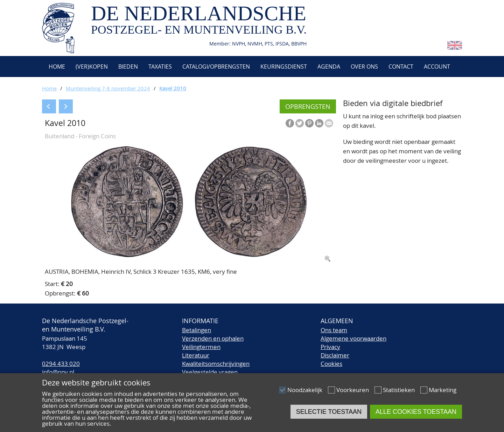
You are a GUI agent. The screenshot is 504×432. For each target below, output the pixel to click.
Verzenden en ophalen (213, 338)
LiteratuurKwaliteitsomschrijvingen (216, 359)
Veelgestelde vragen (210, 372)
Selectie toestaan (329, 412)
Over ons (364, 67)
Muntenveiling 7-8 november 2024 (108, 88)
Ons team (334, 330)
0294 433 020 (61, 364)
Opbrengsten (308, 106)
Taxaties (160, 67)
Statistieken (399, 390)
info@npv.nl (58, 372)
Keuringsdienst (284, 67)
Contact (401, 67)
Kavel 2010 (173, 88)
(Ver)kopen (92, 67)
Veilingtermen (201, 347)
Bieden (128, 67)
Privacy (330, 347)
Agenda (329, 67)
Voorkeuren (353, 390)
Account (437, 67)
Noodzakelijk (305, 390)
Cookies (331, 364)
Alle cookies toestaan (416, 412)
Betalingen (197, 330)
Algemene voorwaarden (353, 338)
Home (56, 67)
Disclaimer (335, 355)
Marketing (443, 390)
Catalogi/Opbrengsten (216, 67)
